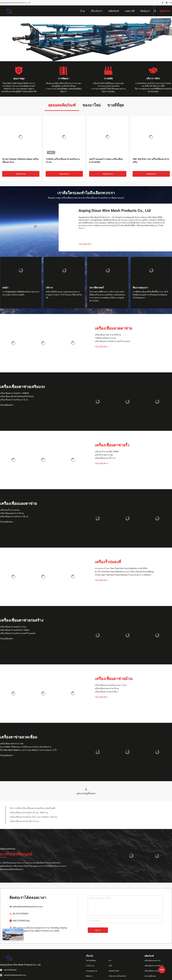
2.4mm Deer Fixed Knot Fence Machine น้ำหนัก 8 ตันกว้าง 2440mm (123, 575)
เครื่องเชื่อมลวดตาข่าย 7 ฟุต (12, 744)
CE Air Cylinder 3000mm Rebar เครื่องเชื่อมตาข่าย (20, 161)
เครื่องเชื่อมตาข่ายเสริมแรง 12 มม (14, 400)
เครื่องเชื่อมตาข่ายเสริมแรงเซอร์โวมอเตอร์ (112, 341)
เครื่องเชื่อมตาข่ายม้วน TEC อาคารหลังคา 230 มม (34, 817)
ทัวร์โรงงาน (90, 966)
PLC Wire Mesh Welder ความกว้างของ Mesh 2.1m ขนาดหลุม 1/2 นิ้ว (29, 750)
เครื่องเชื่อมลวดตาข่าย (113, 328)
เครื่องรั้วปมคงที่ (108, 562)
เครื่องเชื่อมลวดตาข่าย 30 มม (107, 688)
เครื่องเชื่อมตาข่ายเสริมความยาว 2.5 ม (111, 685)
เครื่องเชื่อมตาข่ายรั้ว (112, 445)
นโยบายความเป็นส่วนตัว (117, 976)
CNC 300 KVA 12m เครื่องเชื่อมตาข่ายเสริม (151, 161)
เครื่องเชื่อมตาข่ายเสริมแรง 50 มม (14, 516)
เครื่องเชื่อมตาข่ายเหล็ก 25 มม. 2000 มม (29, 813)
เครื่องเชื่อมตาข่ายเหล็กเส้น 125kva (15, 630)
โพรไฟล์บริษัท (91, 961)
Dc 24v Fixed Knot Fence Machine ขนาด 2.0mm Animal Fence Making (124, 572)
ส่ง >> (98, 930)
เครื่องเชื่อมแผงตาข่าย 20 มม (12, 513)
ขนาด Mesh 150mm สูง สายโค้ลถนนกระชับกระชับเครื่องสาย (26, 747)
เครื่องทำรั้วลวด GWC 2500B (107, 452)
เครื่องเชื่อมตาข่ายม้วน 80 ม (106, 692)
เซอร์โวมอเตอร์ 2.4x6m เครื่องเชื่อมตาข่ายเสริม (106, 161)
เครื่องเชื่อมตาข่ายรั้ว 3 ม (105, 458)
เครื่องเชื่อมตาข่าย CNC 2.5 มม (24, 821)
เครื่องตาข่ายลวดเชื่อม (19, 737)
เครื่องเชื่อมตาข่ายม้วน (114, 679)
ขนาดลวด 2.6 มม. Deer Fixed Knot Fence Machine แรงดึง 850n (121, 568)
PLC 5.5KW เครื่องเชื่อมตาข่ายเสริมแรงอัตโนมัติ (32, 808)
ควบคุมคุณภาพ (91, 971)
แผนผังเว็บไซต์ (114, 971)
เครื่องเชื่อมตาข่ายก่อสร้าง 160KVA (14, 393)
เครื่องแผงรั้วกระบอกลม (10, 510)
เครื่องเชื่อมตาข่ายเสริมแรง (22, 387)
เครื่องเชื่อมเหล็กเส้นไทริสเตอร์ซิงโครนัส (17, 396)
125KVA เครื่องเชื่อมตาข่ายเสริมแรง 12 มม (63, 161)
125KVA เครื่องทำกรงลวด (105, 338)
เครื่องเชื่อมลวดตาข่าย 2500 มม (108, 335)
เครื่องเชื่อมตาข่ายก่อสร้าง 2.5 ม (13, 627)
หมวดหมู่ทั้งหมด (150, 976)
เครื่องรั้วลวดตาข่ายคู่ (104, 455)
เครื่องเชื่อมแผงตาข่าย (18, 504)
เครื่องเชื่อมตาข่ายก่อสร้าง (22, 620)
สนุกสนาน (21, 174)
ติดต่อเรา (89, 976)
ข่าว (110, 961)
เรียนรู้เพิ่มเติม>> (85, 244)
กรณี (110, 966)
